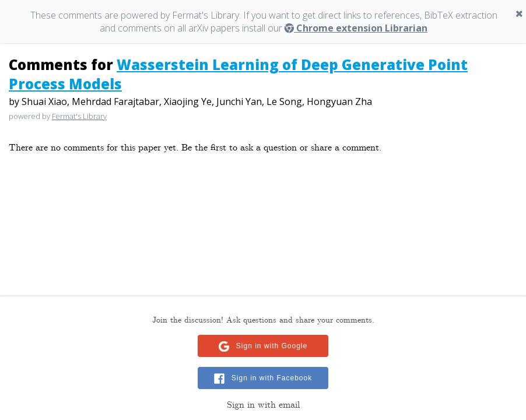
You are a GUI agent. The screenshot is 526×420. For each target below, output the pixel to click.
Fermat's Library (79, 116)
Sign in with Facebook (272, 378)
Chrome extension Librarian (356, 28)
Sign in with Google (272, 346)
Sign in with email (263, 405)
